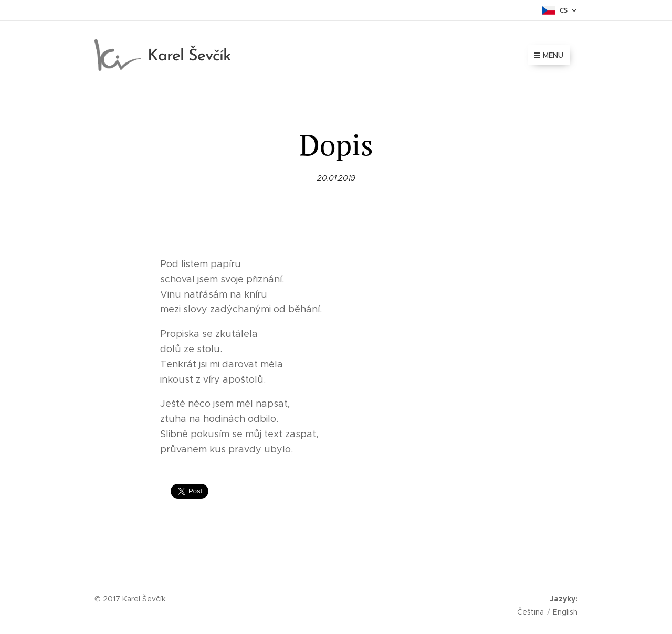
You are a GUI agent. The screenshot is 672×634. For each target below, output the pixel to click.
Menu (549, 55)
